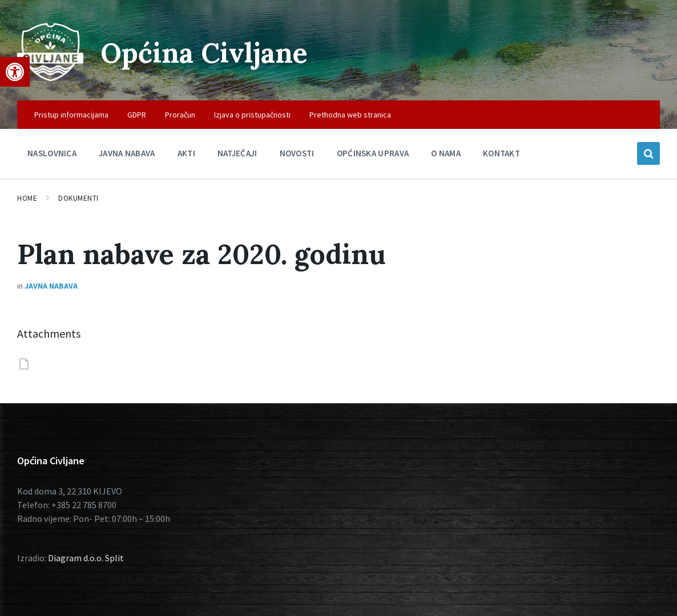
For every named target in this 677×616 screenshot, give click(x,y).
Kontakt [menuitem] (501, 153)
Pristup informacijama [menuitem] (71, 115)
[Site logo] (50, 78)
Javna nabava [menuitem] (127, 153)
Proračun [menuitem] (180, 115)
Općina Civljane (204, 53)
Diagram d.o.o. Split (86, 558)
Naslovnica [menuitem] (52, 153)
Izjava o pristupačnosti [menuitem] (252, 115)
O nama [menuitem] (446, 153)
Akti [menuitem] (186, 153)
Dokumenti (78, 198)
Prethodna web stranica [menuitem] (350, 115)
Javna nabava (51, 286)
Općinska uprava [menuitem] (373, 153)
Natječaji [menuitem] (237, 153)
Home (27, 198)
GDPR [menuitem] (137, 115)
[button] (15, 72)
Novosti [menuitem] (297, 153)
